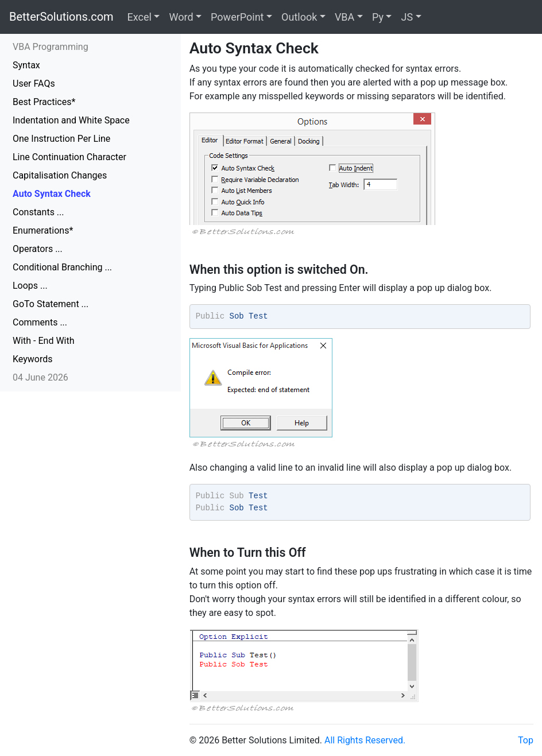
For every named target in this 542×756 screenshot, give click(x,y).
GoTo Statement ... (51, 304)
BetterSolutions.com (61, 17)
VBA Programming (51, 47)
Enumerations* (43, 230)
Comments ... (40, 322)
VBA (344, 17)
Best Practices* (44, 102)
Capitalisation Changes (60, 175)
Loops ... (30, 286)
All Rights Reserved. (365, 740)
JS (407, 17)
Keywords (33, 359)
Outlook (299, 17)
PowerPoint (237, 17)
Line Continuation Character (69, 157)
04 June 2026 (40, 377)
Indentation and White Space (71, 120)
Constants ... (38, 212)
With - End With (44, 341)
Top (526, 740)
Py (378, 17)
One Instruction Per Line (61, 139)
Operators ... (38, 249)
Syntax (26, 65)
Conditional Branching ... (62, 267)
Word (181, 17)
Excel (140, 17)
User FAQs (34, 84)
